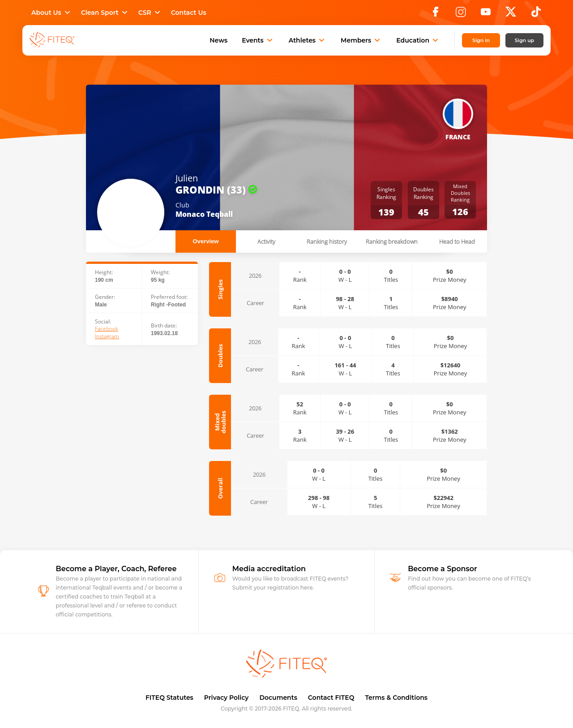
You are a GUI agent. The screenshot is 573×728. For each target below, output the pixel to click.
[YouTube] (486, 14)
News (218, 40)
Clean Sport (105, 13)
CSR (150, 13)
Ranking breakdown (392, 241)
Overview (206, 241)
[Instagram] (461, 14)
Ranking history (327, 241)
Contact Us (189, 13)
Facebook (107, 329)
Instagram (107, 336)
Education (418, 40)
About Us (52, 13)
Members (361, 40)
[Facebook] (436, 14)
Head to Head (457, 241)
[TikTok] (536, 14)
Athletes (308, 40)
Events (258, 40)
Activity (266, 241)
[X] (511, 14)
